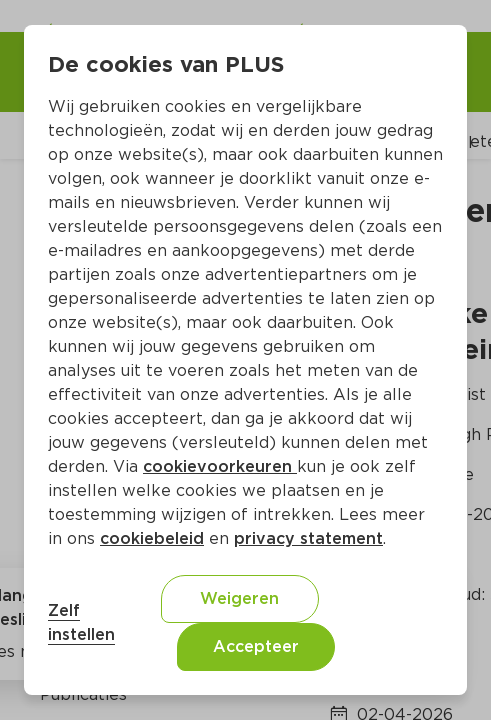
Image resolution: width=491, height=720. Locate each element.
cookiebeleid (152, 538)
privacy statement (308, 538)
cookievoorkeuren (220, 466)
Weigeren (239, 598)
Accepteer (256, 646)
